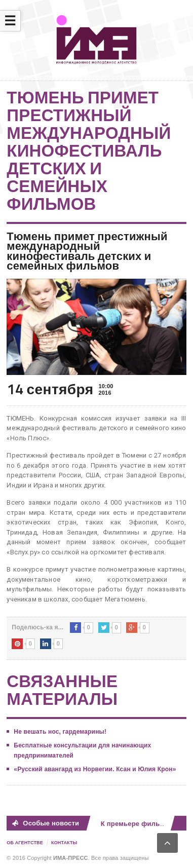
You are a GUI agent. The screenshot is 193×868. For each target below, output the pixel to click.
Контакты (64, 843)
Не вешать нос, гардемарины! (60, 732)
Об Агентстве (25, 843)
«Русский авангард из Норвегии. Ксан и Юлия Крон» (95, 769)
